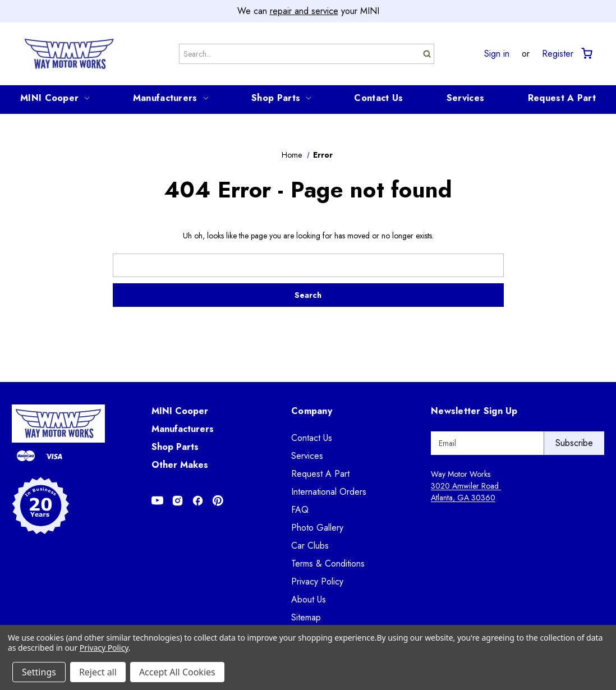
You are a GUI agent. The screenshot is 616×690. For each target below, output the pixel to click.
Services (465, 98)
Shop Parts (281, 98)
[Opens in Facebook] (198, 501)
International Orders (329, 492)
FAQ (300, 510)
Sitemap (306, 617)
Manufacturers (171, 98)
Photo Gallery (317, 528)
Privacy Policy (317, 581)
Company (312, 411)
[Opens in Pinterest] (218, 501)
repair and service (304, 11)
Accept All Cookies (177, 672)
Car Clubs (310, 546)
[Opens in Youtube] (157, 501)
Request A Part (562, 98)
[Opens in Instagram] (178, 501)
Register (558, 54)
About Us (309, 599)
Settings (39, 672)
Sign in (497, 54)
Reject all (98, 672)
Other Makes (180, 465)
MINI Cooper (55, 98)
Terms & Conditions (328, 563)
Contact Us (378, 98)
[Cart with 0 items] (586, 54)
